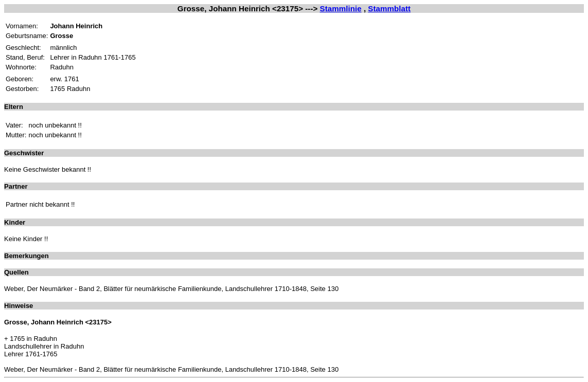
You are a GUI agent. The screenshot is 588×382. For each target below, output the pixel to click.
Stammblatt (389, 8)
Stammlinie (341, 8)
